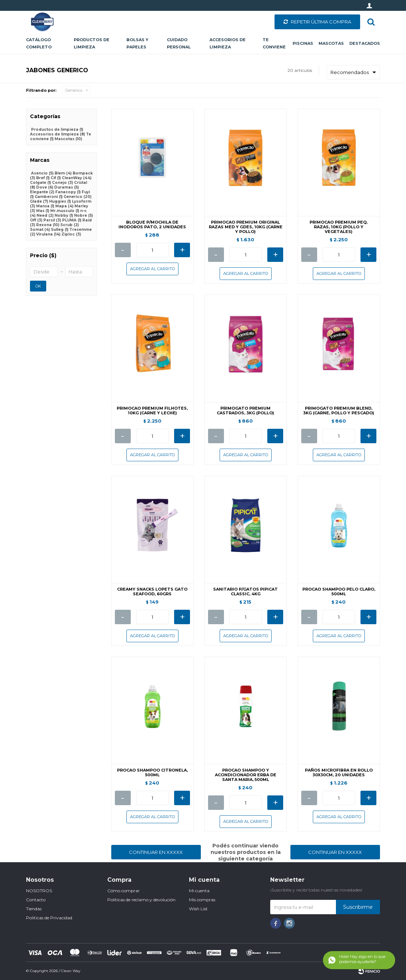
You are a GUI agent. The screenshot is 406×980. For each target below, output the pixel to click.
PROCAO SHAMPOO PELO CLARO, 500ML (339, 592)
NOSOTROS (39, 891)
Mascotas (331, 43)
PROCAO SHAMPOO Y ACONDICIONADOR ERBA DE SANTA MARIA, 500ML (246, 775)
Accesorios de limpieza (228, 43)
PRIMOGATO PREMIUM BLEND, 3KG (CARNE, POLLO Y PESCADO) (339, 411)
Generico (74, 90)
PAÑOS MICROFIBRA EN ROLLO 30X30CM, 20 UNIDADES (339, 773)
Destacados (365, 43)
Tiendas (34, 909)
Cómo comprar (124, 891)
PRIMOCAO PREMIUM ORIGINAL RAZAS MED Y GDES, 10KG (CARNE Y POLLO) (246, 227)
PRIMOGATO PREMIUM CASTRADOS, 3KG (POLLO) (245, 411)
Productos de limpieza (92, 43)
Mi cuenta (199, 891)
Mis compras (202, 900)
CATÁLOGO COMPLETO (39, 43)
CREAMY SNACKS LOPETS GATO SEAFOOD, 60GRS (152, 592)
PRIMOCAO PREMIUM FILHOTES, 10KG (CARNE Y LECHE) (152, 411)
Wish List (198, 909)
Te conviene (274, 43)
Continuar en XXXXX (156, 852)
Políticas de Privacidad (49, 918)
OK (38, 286)
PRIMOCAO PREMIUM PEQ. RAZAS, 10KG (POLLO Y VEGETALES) (339, 227)
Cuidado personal (179, 43)
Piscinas (303, 43)
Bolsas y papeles (137, 43)
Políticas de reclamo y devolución (141, 900)
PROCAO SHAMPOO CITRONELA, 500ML (152, 773)
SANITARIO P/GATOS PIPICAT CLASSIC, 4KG (245, 592)
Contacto (36, 900)
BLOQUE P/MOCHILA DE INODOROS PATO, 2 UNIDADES (152, 225)
